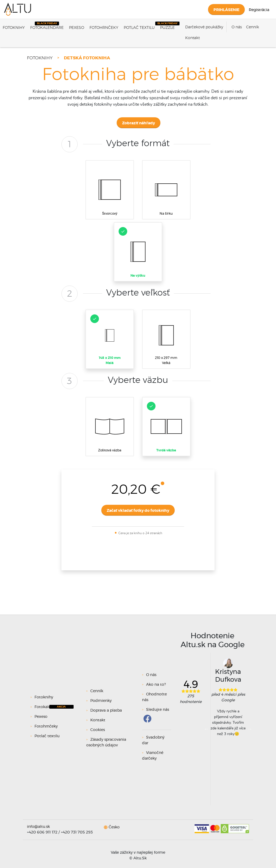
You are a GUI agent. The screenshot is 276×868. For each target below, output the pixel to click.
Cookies (98, 730)
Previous (206, 729)
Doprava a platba (106, 711)
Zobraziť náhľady (139, 123)
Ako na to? (156, 685)
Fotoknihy (14, 28)
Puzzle (167, 28)
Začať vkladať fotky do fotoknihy (138, 511)
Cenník (253, 27)
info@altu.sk (38, 827)
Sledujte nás (158, 710)
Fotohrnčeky (104, 28)
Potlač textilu (139, 28)
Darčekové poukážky (204, 27)
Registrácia (259, 10)
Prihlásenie (226, 10)
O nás (237, 27)
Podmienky (101, 701)
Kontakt (192, 38)
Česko (114, 827)
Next (250, 729)
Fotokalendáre (47, 28)
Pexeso (77, 28)
